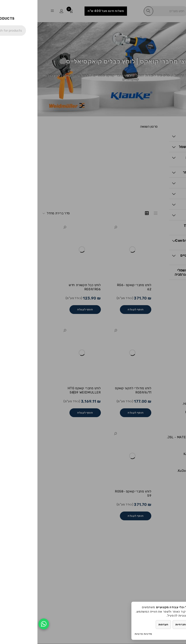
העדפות (126, 624)
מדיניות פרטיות (106, 634)
